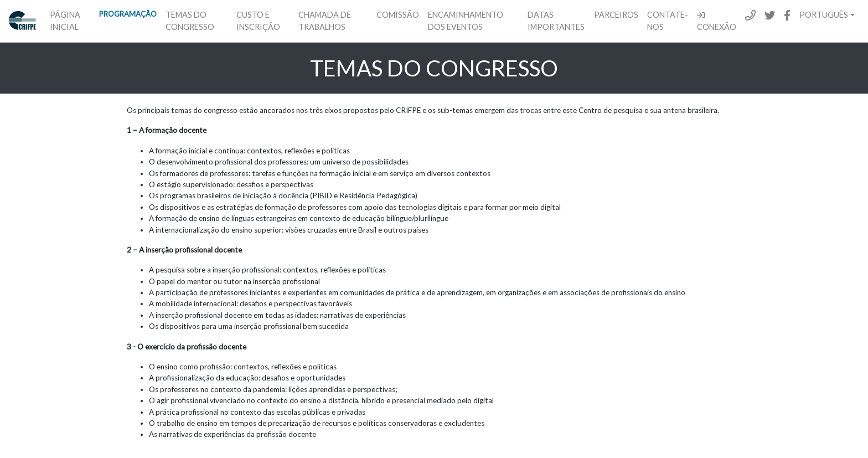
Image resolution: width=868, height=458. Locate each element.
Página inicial (65, 21)
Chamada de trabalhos (325, 21)
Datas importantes (556, 21)
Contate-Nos (668, 21)
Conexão (717, 21)
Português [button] (824, 15)
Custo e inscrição (258, 21)
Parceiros (616, 15)
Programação (128, 14)
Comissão (398, 15)
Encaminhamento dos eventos (466, 21)
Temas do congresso (190, 21)
